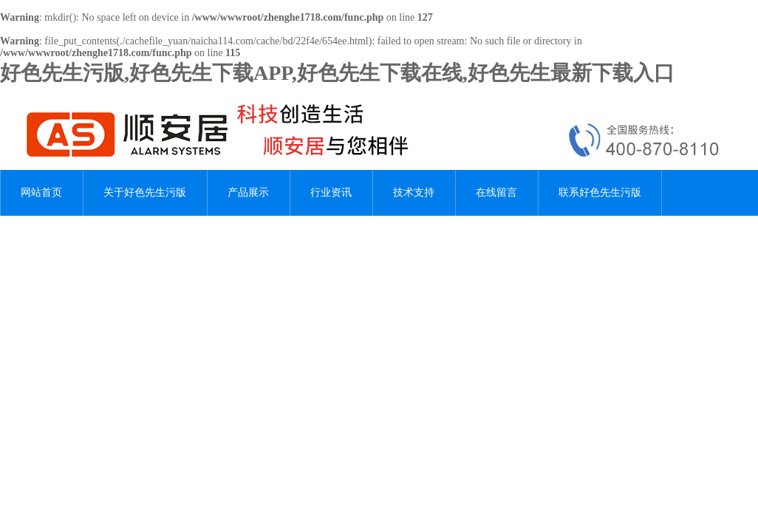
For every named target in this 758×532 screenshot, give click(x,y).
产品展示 (248, 192)
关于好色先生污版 (145, 192)
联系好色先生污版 (600, 192)
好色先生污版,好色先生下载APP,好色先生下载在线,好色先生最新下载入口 (337, 73)
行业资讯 (331, 192)
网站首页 (41, 192)
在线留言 (496, 192)
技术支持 (414, 192)
